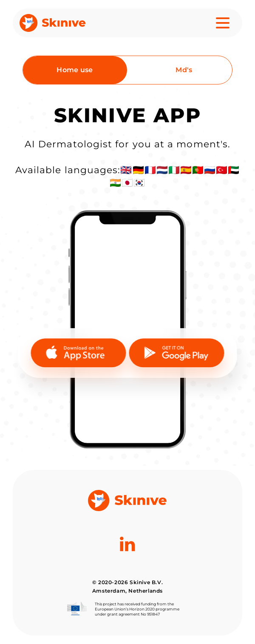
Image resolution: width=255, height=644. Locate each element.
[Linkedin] (127, 564)
